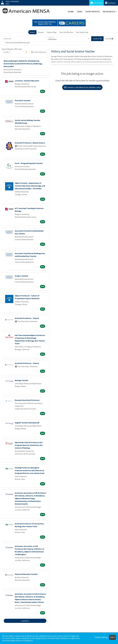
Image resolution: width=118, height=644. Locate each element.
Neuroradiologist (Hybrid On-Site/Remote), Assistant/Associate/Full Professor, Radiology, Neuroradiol (23, 64)
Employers (110, 3)
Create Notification (39, 52)
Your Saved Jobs (82, 32)
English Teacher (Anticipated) (27, 423)
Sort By (6, 52)
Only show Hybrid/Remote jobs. (18, 43)
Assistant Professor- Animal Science (30, 143)
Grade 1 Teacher (21, 276)
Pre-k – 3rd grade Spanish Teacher (29, 163)
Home (71, 12)
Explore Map (52, 32)
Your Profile (93, 12)
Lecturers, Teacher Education (27, 81)
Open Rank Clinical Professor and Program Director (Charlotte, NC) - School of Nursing (29, 445)
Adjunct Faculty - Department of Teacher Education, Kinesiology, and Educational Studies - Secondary (30, 186)
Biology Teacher (22, 380)
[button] (109, 39)
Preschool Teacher (23, 100)
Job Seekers (97, 3)
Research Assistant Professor (27, 400)
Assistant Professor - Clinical (27, 318)
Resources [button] (109, 12)
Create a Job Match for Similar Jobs (82, 87)
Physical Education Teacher (26, 574)
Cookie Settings (101, 637)
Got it (112, 637)
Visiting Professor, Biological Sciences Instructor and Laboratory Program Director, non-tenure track (30, 470)
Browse (41, 32)
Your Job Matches (66, 32)
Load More (25, 621)
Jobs (80, 12)
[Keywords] (25, 39)
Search (32, 32)
